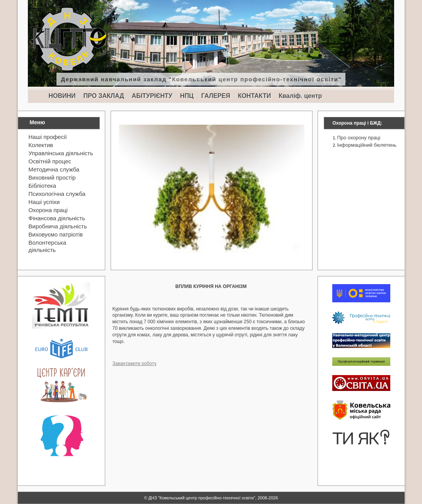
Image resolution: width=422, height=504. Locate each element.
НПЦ (187, 96)
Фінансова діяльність (57, 218)
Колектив (41, 145)
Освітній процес (50, 161)
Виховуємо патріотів (56, 234)
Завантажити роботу (135, 363)
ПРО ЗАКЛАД (104, 96)
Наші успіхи (44, 202)
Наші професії (48, 137)
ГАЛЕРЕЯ (216, 96)
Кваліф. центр (300, 96)
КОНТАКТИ (255, 96)
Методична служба (54, 169)
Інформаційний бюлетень (367, 145)
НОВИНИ (62, 96)
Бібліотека (42, 186)
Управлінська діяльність (61, 153)
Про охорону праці (359, 138)
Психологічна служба (57, 194)
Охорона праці (48, 210)
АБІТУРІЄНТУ (152, 96)
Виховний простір (52, 177)
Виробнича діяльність (58, 226)
